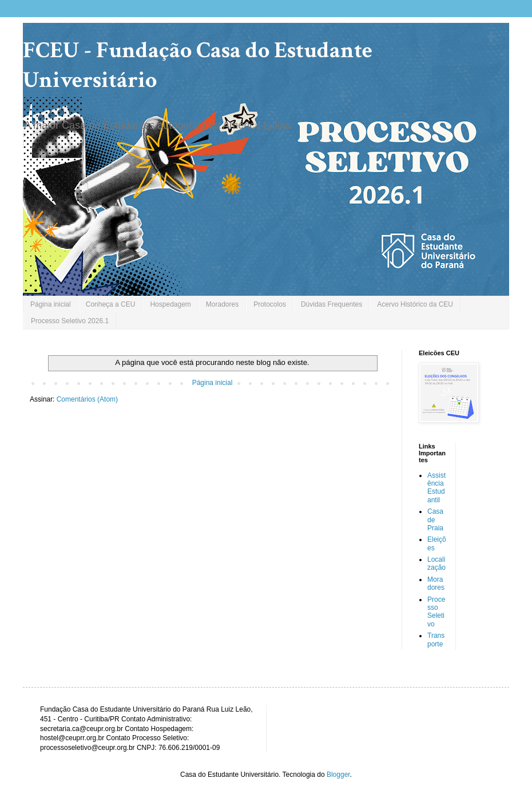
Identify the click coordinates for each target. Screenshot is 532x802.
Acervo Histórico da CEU (415, 304)
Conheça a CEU (111, 304)
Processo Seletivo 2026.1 (70, 321)
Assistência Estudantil (436, 488)
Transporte (436, 640)
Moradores (222, 304)
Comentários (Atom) (87, 399)
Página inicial (51, 304)
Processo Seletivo (436, 612)
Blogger (338, 775)
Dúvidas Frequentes (331, 304)
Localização (436, 563)
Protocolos (270, 304)
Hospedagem (170, 304)
